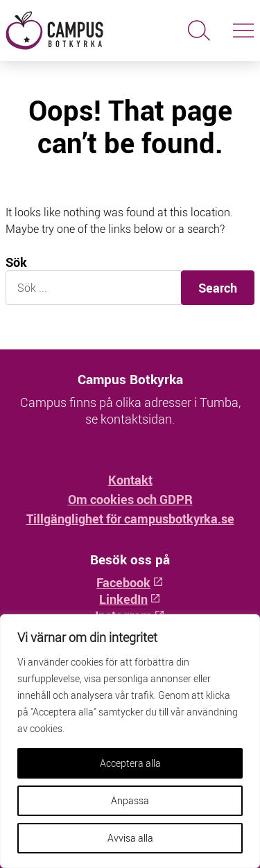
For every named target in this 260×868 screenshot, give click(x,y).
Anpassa (130, 800)
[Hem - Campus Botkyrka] (65, 31)
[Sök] (199, 31)
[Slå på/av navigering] (243, 31)
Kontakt (130, 480)
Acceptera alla (130, 763)
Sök (16, 262)
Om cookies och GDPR (130, 499)
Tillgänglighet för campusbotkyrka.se (130, 519)
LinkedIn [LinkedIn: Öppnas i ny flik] (130, 599)
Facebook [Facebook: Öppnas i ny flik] (130, 582)
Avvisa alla (130, 838)
